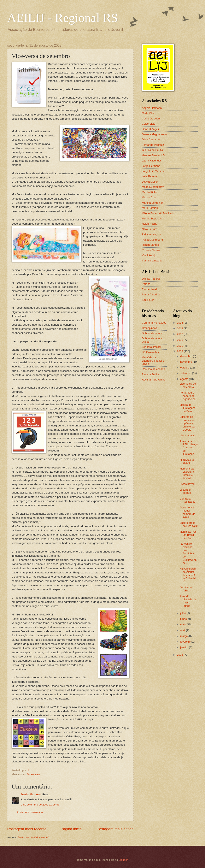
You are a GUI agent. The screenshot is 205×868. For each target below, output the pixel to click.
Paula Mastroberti (152, 240)
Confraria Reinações (154, 323)
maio (183, 624)
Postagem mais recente (27, 829)
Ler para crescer (152, 347)
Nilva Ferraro (150, 229)
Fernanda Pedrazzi (153, 145)
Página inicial (71, 829)
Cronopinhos (149, 328)
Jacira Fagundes (152, 161)
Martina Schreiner (152, 203)
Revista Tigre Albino (154, 380)
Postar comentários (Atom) (33, 837)
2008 (180, 655)
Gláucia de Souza (152, 150)
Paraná (146, 284)
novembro (186, 362)
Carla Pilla (148, 113)
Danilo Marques (31, 794)
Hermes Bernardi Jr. (154, 155)
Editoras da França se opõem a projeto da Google (187, 423)
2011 (180, 340)
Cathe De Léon (151, 119)
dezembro (186, 356)
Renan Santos (150, 245)
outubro (185, 368)
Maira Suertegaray (153, 187)
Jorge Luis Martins (153, 171)
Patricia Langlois (152, 234)
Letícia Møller (150, 182)
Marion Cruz (149, 197)
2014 (180, 323)
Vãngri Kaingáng (152, 261)
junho (184, 619)
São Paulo (148, 300)
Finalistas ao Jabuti (187, 461)
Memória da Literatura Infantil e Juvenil (187, 473)
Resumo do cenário (153, 369)
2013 (180, 328)
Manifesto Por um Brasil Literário (188, 535)
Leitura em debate (186, 491)
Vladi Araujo (149, 255)
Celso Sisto (149, 124)
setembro (186, 373)
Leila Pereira (149, 176)
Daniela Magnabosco (154, 134)
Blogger (123, 860)
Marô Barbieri (150, 208)
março (184, 636)
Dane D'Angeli (150, 129)
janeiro (184, 647)
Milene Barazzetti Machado (158, 213)
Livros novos (187, 435)
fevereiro (186, 642)
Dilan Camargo (151, 139)
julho (183, 613)
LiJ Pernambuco (151, 352)
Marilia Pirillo (149, 192)
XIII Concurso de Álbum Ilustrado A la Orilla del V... (188, 575)
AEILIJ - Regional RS (63, 18)
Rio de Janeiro (150, 289)
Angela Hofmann (152, 108)
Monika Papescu (152, 219)
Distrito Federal (151, 279)
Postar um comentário (30, 812)
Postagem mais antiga (115, 829)
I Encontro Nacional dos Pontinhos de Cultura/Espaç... (188, 553)
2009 (180, 351)
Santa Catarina (151, 294)
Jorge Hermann (151, 166)
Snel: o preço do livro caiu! (189, 524)
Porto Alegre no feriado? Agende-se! (188, 396)
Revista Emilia (150, 374)
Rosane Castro (151, 250)
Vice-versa (33, 774)
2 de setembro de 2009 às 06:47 (40, 805)
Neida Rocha (150, 224)
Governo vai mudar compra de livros (187, 512)
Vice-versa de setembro (188, 385)
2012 (180, 334)
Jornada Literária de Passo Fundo (188, 601)
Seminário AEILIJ (186, 589)
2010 (180, 346)
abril (183, 630)
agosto (184, 379)
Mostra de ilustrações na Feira (188, 408)
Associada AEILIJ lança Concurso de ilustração (189, 448)
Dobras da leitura (152, 333)
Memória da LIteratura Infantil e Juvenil (153, 361)
